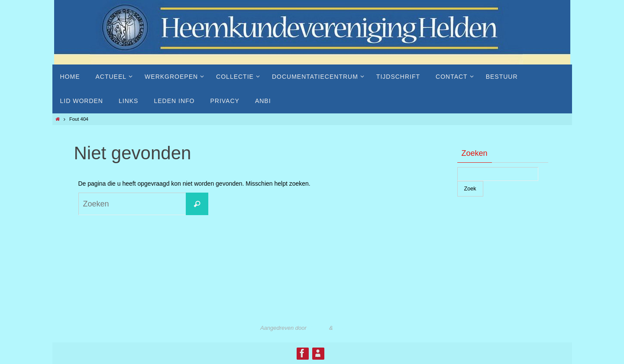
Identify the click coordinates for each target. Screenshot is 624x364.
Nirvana (318, 328)
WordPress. (349, 328)
